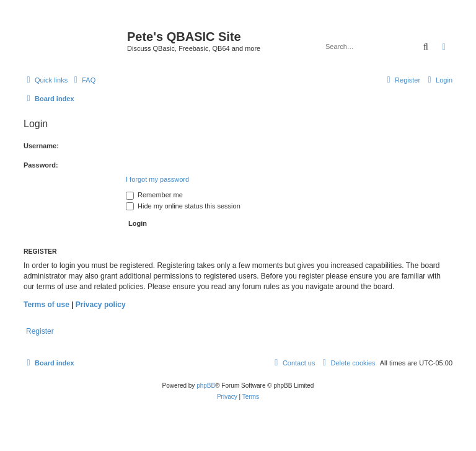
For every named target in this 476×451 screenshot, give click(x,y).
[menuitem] (83, 80)
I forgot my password (157, 179)
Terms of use (46, 305)
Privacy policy (101, 305)
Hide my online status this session (183, 206)
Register (40, 331)
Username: (41, 146)
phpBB (206, 386)
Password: (41, 165)
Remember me (154, 195)
